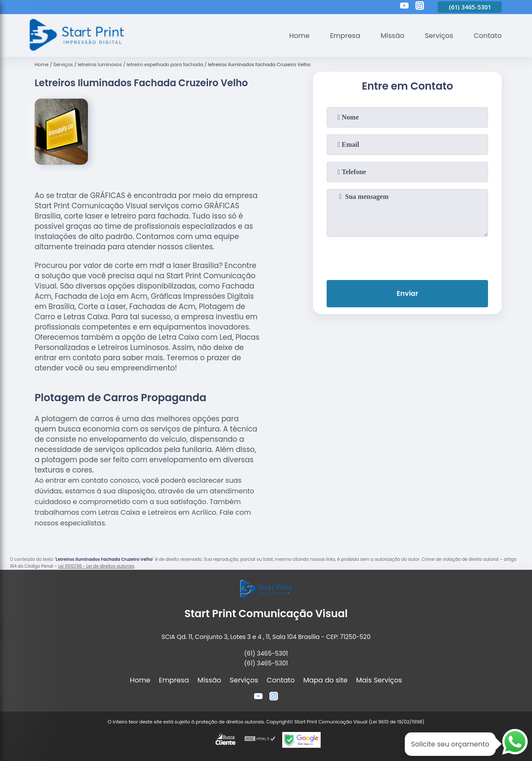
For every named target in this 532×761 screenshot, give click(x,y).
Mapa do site (325, 680)
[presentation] (407, 257)
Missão (392, 36)
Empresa (345, 36)
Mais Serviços (379, 680)
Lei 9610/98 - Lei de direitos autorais (96, 566)
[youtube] (404, 7)
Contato (488, 36)
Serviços (439, 36)
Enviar (407, 293)
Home (299, 36)
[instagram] (420, 7)
